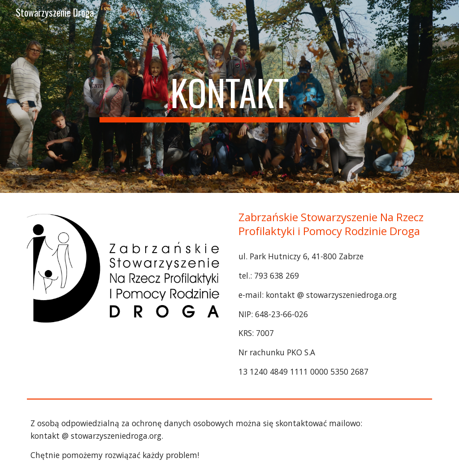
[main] (229, 96)
